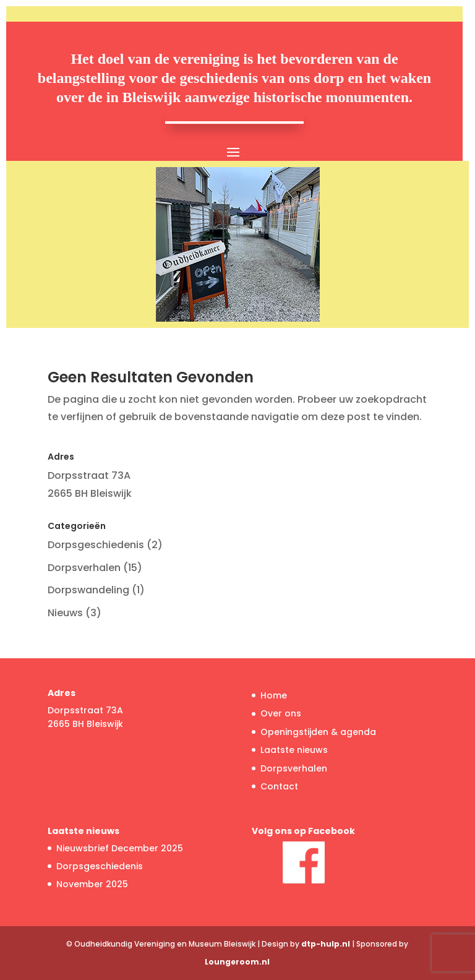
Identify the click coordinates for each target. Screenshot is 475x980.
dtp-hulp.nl (326, 944)
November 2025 (92, 884)
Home (274, 695)
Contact (279, 786)
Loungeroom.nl (237, 962)
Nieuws (65, 613)
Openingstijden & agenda (318, 732)
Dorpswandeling (88, 590)
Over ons (281, 713)
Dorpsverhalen (84, 568)
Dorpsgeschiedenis (96, 545)
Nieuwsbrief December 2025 (120, 848)
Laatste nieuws (294, 750)
